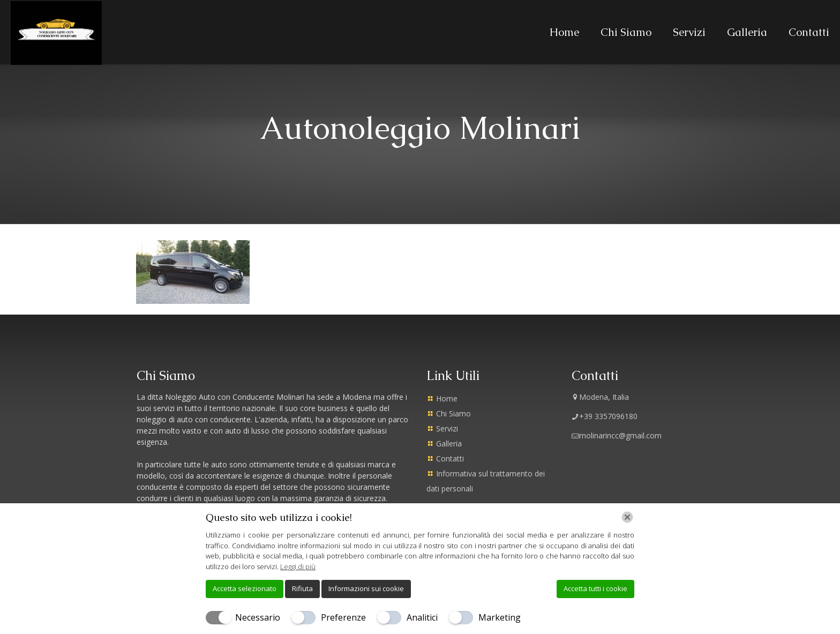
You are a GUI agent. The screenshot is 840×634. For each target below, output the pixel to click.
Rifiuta (302, 588)
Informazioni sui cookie (366, 588)
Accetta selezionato (245, 588)
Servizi (447, 428)
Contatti (450, 458)
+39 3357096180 (605, 416)
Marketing (500, 617)
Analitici (422, 617)
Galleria (449, 443)
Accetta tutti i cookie (595, 588)
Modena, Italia (600, 397)
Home (447, 398)
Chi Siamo (453, 413)
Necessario (258, 617)
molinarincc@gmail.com (617, 435)
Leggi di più (298, 566)
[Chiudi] (627, 517)
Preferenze (343, 617)
